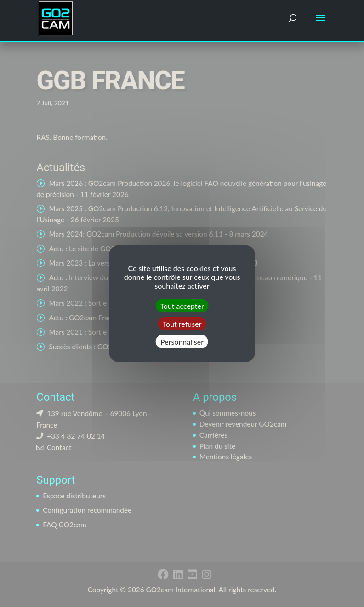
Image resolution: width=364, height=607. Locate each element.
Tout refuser (182, 323)
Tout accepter (182, 305)
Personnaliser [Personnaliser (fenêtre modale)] (182, 342)
